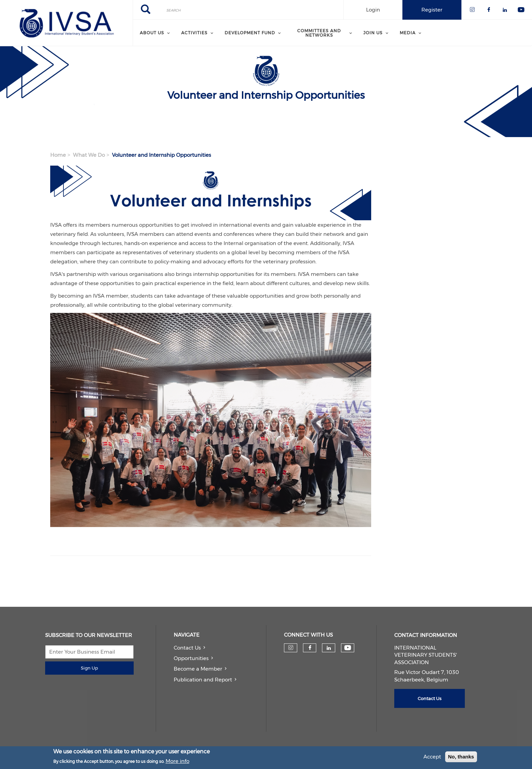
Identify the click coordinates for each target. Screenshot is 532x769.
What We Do (89, 155)
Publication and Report (203, 680)
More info (177, 761)
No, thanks (461, 757)
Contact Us (187, 648)
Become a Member (198, 669)
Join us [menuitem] (373, 33)
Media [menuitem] (408, 33)
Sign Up (89, 668)
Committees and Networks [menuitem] (319, 33)
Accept (432, 757)
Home (58, 155)
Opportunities (191, 658)
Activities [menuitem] (194, 33)
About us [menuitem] (152, 33)
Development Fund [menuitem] (250, 33)
